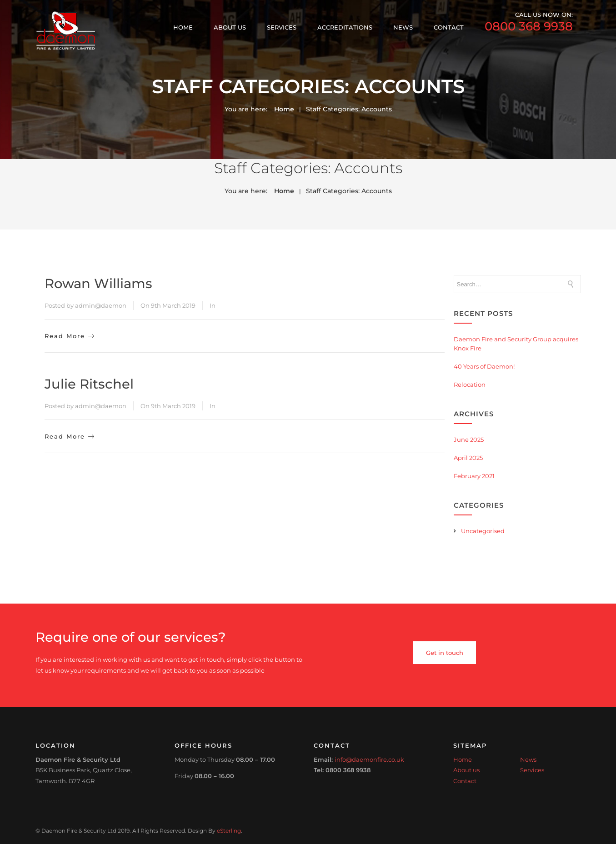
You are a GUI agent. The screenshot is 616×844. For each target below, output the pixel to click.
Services (282, 27)
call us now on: (529, 23)
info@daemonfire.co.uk (369, 759)
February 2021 (474, 476)
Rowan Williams (98, 283)
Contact (449, 27)
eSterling (229, 831)
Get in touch (445, 653)
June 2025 (469, 439)
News (403, 27)
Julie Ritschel (89, 384)
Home (183, 27)
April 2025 (468, 458)
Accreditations (345, 27)
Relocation (470, 385)
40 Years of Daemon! (484, 366)
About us (230, 27)
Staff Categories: (349, 109)
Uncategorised (483, 531)
